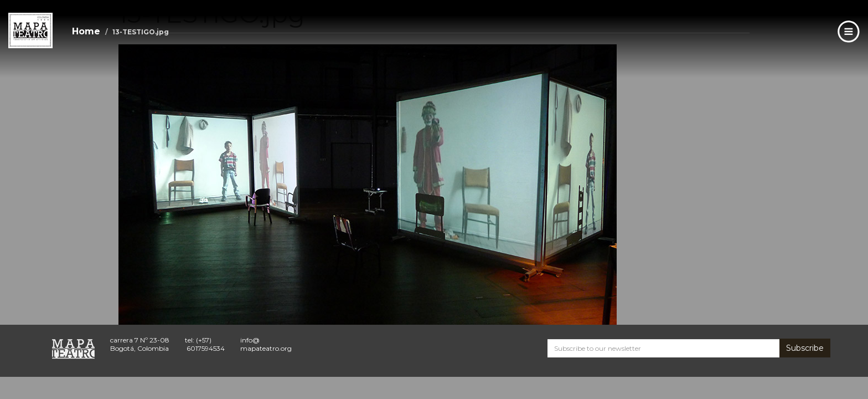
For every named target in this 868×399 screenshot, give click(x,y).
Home (86, 31)
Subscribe (805, 348)
